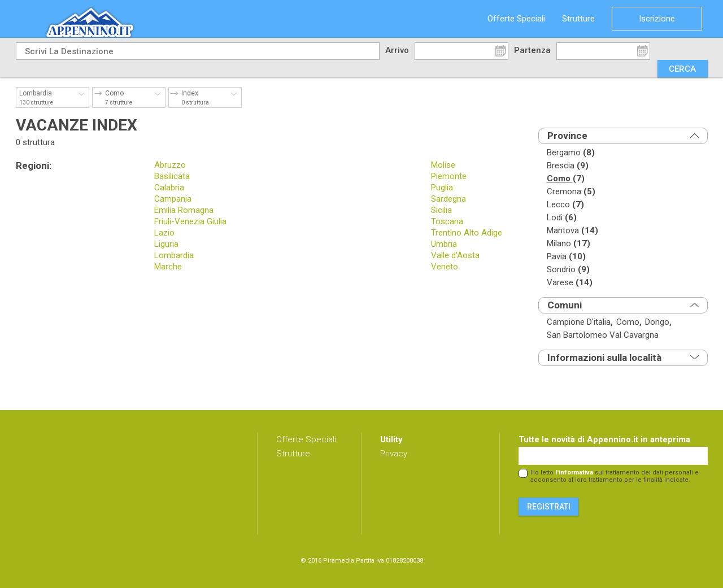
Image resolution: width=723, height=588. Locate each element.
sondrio (568, 270)
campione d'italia (580, 322)
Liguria (166, 244)
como (566, 179)
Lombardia (174, 255)
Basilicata (172, 176)
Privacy (394, 454)
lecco (565, 205)
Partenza (532, 50)
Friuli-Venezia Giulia (190, 221)
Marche (168, 267)
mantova (572, 231)
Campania (173, 199)
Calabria (169, 188)
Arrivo (397, 50)
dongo (658, 322)
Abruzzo (170, 165)
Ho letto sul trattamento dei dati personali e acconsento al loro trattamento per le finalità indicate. (615, 476)
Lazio (164, 233)
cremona (571, 192)
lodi (562, 218)
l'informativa (574, 472)
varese (570, 283)
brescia (568, 166)
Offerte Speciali (516, 19)
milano (569, 244)
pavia (566, 257)
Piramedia (339, 561)
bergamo (571, 153)
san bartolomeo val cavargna (603, 335)
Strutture (578, 19)
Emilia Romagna (184, 210)
